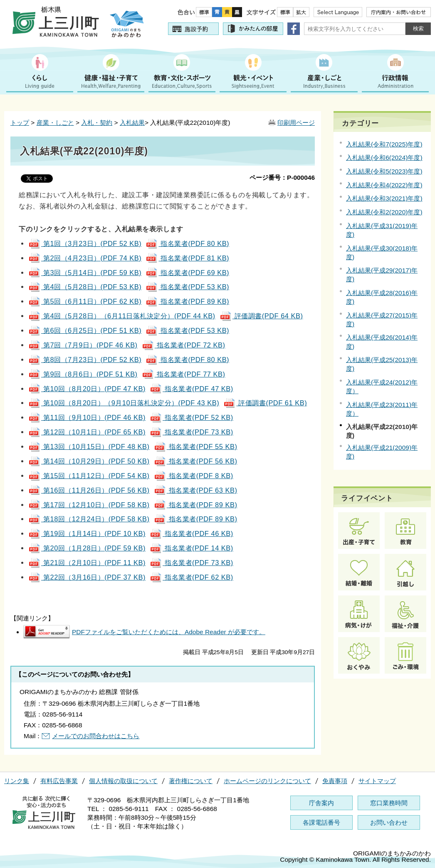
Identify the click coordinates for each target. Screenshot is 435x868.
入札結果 (132, 123)
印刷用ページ (296, 123)
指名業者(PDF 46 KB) (192, 533)
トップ (20, 123)
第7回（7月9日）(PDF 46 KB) (83, 345)
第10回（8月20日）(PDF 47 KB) (87, 389)
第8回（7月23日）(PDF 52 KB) (85, 360)
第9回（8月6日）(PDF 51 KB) (83, 374)
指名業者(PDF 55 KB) (196, 446)
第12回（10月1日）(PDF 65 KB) (87, 432)
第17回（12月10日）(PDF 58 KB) (89, 505)
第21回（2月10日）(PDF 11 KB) (87, 563)
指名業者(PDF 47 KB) (192, 389)
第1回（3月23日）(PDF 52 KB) (85, 243)
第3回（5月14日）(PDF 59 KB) (85, 273)
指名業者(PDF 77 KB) (184, 374)
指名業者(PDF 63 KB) (196, 490)
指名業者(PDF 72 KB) (184, 345)
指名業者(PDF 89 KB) (187, 301)
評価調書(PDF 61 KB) (265, 403)
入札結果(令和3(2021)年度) (384, 198)
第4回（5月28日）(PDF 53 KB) (85, 287)
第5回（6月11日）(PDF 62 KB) (85, 301)
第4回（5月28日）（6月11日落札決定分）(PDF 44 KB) (122, 316)
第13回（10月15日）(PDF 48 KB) (89, 446)
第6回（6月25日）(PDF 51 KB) (85, 330)
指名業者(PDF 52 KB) (192, 417)
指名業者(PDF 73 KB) (192, 432)
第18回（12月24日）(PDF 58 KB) (89, 519)
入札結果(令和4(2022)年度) (384, 185)
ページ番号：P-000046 (282, 177)
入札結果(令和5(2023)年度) (384, 171)
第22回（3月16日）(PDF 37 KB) (87, 577)
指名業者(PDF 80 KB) (187, 243)
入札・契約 (97, 123)
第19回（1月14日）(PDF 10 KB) (87, 533)
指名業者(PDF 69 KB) (187, 273)
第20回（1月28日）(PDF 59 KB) (87, 548)
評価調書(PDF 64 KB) (261, 316)
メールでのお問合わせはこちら (96, 736)
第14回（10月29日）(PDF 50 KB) (89, 461)
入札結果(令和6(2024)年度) (384, 157)
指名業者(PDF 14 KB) (192, 548)
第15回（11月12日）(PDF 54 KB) (89, 476)
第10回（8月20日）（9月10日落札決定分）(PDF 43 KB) (124, 403)
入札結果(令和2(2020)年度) (384, 212)
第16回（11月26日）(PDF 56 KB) (89, 490)
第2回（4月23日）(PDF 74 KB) (85, 258)
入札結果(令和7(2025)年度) (384, 144)
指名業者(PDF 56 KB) (196, 461)
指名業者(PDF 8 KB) (194, 476)
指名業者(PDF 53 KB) (187, 287)
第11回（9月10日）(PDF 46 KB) (87, 417)
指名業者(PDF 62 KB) (192, 577)
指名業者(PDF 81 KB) (187, 258)
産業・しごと (55, 123)
